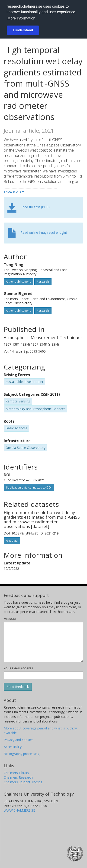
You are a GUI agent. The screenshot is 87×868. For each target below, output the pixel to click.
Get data (12, 541)
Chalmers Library (16, 773)
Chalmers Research (18, 777)
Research (43, 282)
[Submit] (18, 687)
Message (10, 619)
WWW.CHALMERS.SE (19, 810)
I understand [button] (23, 30)
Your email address (18, 668)
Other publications (19, 282)
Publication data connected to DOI (29, 487)
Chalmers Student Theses (23, 782)
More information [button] (21, 18)
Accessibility (13, 747)
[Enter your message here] (43, 642)
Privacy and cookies (19, 740)
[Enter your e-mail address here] (43, 675)
